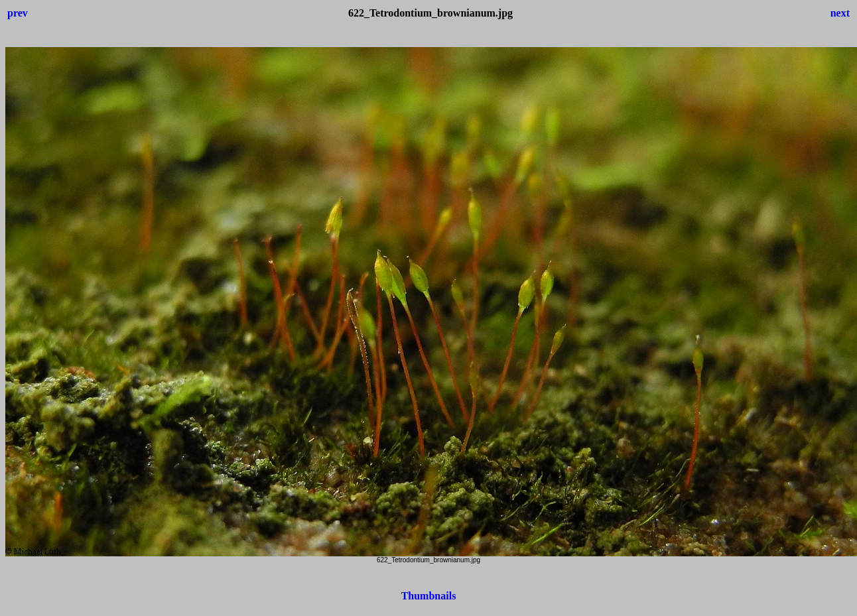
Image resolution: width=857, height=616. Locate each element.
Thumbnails (429, 596)
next (840, 13)
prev (18, 13)
